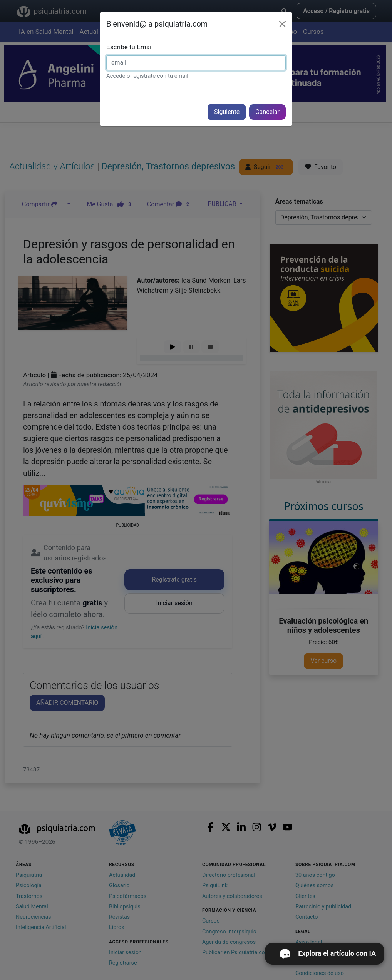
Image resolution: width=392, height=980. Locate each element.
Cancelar (267, 112)
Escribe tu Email (130, 47)
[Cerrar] (282, 24)
